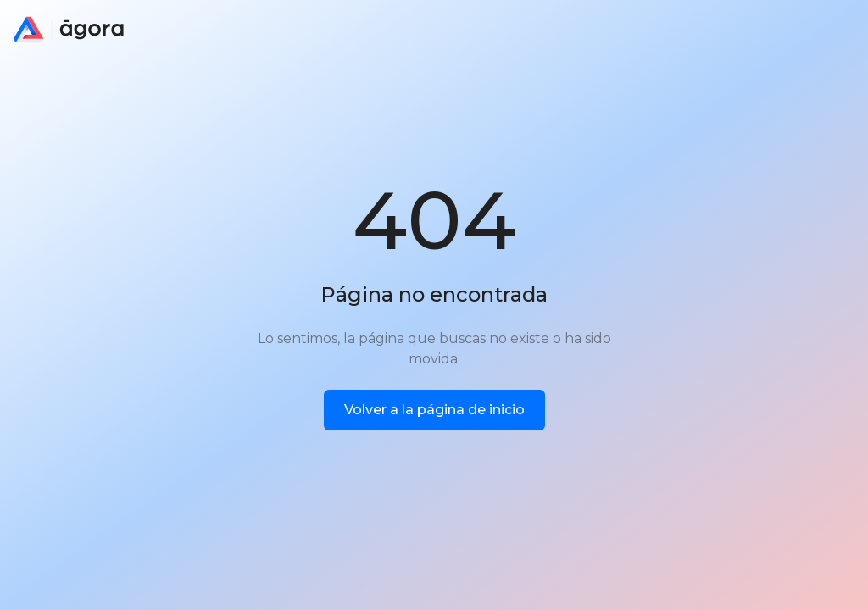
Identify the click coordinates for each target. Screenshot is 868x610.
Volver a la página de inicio (434, 410)
